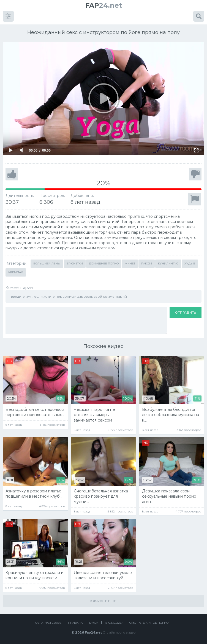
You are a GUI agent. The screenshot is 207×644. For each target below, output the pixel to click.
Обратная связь (48, 623)
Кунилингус (168, 264)
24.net (104, 5)
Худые (190, 264)
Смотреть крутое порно (149, 623)
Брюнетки (75, 264)
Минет (130, 264)
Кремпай (16, 272)
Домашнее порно (104, 264)
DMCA (94, 623)
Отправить (186, 312)
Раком (147, 264)
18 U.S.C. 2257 (114, 623)
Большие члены (47, 264)
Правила (75, 623)
